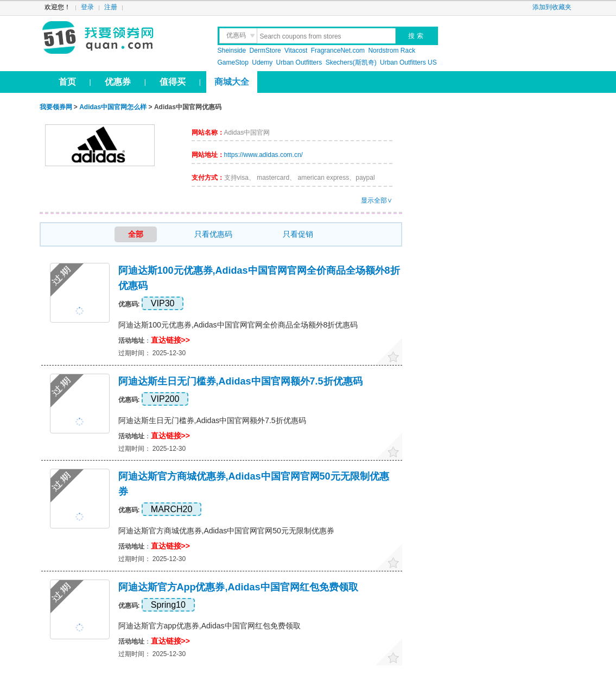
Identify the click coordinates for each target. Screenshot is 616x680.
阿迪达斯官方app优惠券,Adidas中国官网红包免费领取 (238, 587)
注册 (111, 7)
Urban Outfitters (299, 62)
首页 (67, 82)
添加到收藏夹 (552, 7)
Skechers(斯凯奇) (351, 62)
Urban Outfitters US (408, 62)
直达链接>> (170, 340)
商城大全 (232, 82)
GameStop (233, 62)
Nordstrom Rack (392, 51)
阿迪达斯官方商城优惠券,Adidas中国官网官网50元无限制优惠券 (226, 531)
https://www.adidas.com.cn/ (263, 155)
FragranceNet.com (338, 51)
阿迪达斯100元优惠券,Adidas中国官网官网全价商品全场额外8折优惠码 (238, 325)
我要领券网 (122, 38)
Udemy (262, 62)
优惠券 (118, 82)
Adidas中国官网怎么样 (113, 107)
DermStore (265, 51)
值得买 (173, 82)
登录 (87, 7)
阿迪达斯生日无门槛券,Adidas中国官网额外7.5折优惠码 (240, 381)
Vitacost (296, 51)
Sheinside (232, 51)
